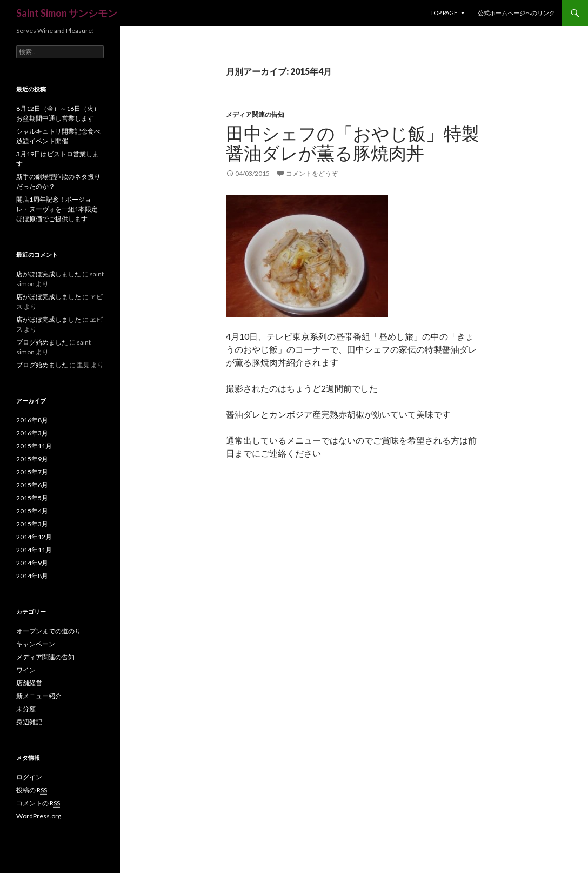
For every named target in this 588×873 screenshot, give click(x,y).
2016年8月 (32, 420)
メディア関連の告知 (255, 114)
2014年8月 (32, 576)
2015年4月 (32, 511)
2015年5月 (32, 498)
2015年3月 (32, 524)
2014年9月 (32, 563)
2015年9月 (32, 459)
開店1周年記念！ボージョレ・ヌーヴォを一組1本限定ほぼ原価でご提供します (57, 209)
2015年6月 (32, 485)
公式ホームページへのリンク (516, 13)
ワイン (26, 670)
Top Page (444, 13)
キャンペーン (36, 644)
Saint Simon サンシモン (67, 13)
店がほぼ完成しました (49, 274)
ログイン (29, 777)
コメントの (38, 803)
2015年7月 (32, 472)
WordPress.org (39, 816)
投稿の (32, 790)
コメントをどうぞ (312, 173)
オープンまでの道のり (49, 631)
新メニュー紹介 (39, 696)
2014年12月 (34, 537)
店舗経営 (29, 683)
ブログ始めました (42, 342)
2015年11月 (34, 446)
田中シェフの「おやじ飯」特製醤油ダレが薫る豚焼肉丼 (353, 143)
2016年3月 (32, 433)
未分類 (26, 709)
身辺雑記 (29, 722)
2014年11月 (34, 550)
